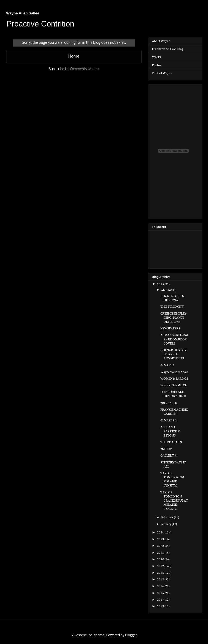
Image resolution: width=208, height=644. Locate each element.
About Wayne (161, 41)
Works (156, 57)
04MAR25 (167, 365)
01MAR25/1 (169, 420)
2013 (161, 606)
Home (74, 57)
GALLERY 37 (169, 455)
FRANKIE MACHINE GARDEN (174, 411)
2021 (161, 552)
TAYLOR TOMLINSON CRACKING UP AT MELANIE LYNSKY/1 (174, 500)
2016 (161, 586)
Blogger (131, 635)
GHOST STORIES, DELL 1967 (173, 298)
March (166, 290)
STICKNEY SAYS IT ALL (173, 464)
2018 (161, 572)
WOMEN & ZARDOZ (174, 378)
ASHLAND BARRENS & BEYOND (170, 431)
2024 (161, 532)
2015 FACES (169, 403)
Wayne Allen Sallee (23, 13)
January (167, 524)
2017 (161, 579)
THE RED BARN (171, 442)
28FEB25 (167, 449)
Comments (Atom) (84, 69)
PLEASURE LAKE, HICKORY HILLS (173, 394)
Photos (157, 65)
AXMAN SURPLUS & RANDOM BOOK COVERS (174, 339)
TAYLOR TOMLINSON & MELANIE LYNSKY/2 (172, 479)
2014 (161, 599)
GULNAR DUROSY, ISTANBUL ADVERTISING (174, 354)
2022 (161, 546)
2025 (161, 284)
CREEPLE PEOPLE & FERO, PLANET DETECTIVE (174, 317)
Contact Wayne (162, 73)
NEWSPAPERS (170, 328)
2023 (161, 539)
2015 (161, 593)
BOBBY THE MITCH (174, 385)
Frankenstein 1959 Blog (168, 49)
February (168, 517)
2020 (161, 559)
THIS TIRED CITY (172, 306)
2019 (161, 566)
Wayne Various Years (174, 372)
